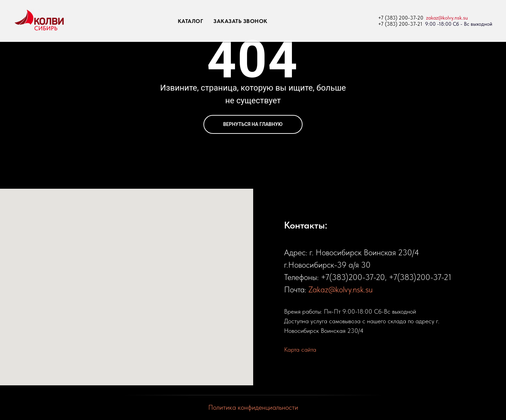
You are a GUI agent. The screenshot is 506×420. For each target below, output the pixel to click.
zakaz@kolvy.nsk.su (447, 18)
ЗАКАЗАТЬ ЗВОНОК (240, 21)
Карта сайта (300, 349)
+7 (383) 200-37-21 (400, 24)
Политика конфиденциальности (253, 407)
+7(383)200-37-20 (353, 277)
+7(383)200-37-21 (420, 277)
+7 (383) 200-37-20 (401, 18)
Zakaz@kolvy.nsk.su (340, 289)
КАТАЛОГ (191, 21)
